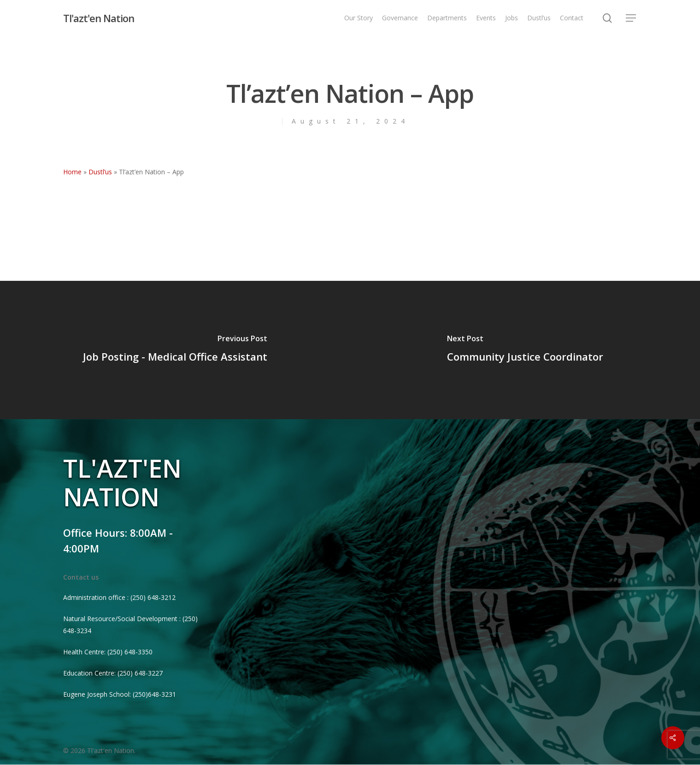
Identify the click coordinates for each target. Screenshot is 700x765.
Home (72, 172)
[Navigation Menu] (631, 18)
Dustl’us (100, 172)
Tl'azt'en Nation (99, 18)
